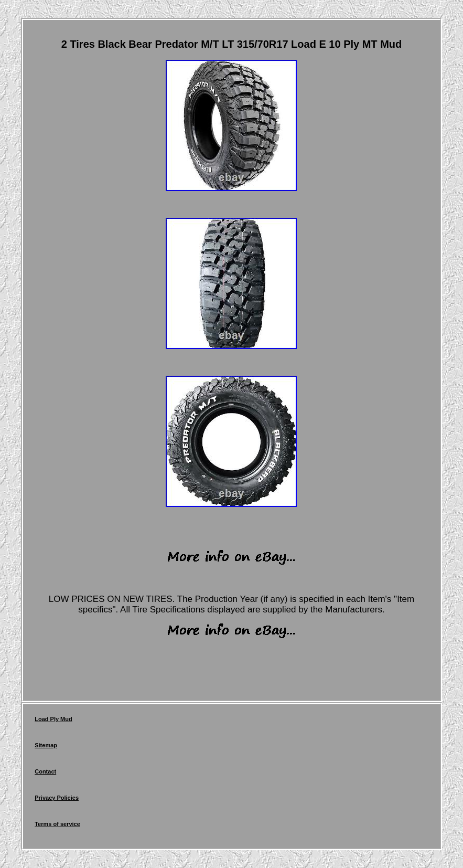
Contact (45, 771)
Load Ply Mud (53, 719)
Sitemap (46, 745)
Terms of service (57, 824)
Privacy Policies (57, 798)
